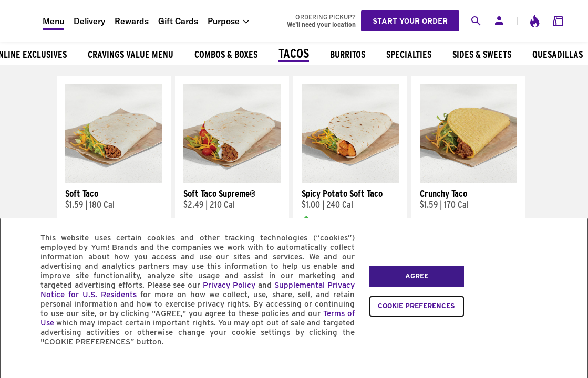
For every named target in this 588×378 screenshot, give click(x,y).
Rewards (132, 21)
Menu (53, 21)
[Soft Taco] (114, 180)
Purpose (224, 21)
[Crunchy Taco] (468, 180)
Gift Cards (178, 21)
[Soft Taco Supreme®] (232, 180)
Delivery (89, 21)
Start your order (410, 21)
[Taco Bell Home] (22, 21)
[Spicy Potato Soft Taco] (350, 180)
